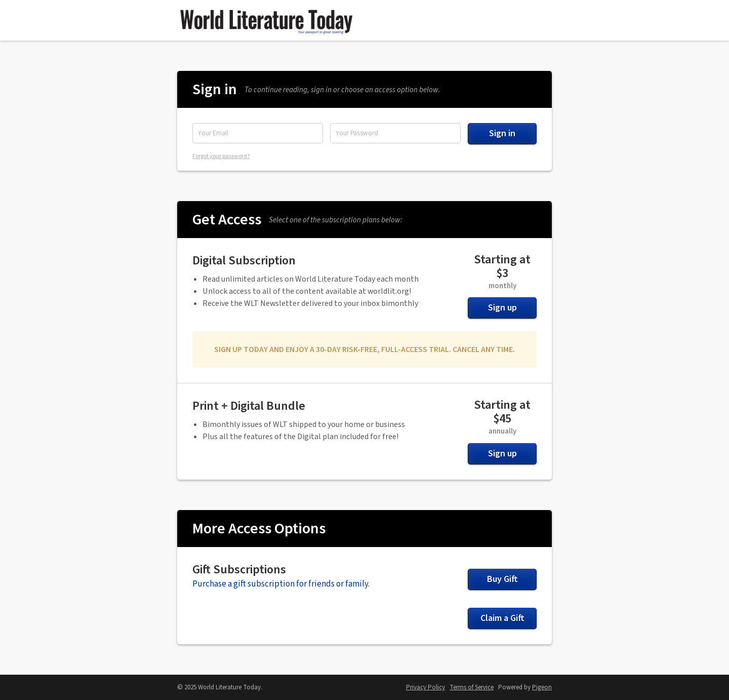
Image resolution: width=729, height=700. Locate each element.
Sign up (502, 308)
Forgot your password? (221, 156)
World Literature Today (266, 20)
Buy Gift (502, 579)
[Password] (395, 133)
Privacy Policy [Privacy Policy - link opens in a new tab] (426, 687)
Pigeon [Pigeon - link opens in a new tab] (542, 687)
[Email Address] (258, 133)
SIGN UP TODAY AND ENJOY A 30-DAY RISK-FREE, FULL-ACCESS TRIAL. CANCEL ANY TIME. (364, 349)
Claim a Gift (502, 618)
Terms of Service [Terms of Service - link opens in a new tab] (472, 687)
